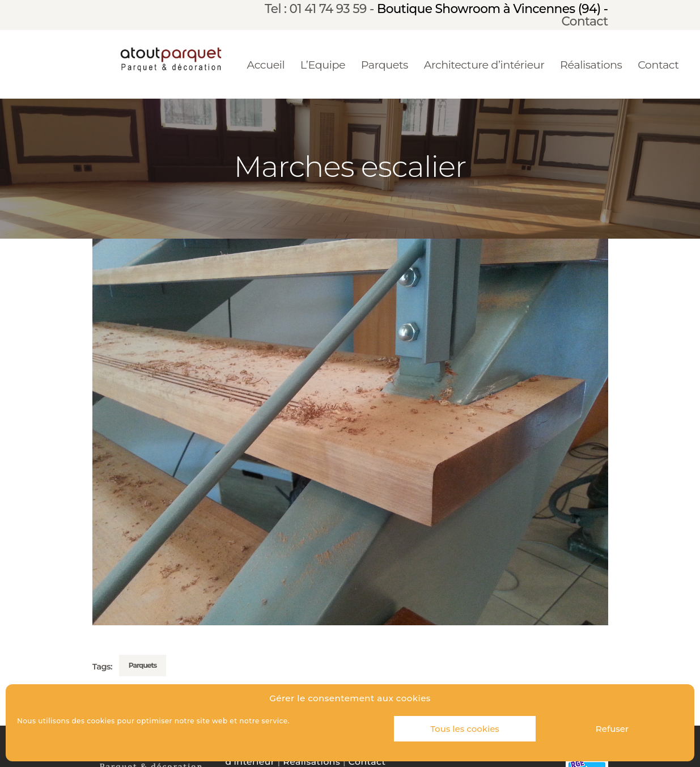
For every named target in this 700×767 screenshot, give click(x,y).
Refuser (612, 729)
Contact (585, 21)
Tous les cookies (465, 729)
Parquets (143, 665)
